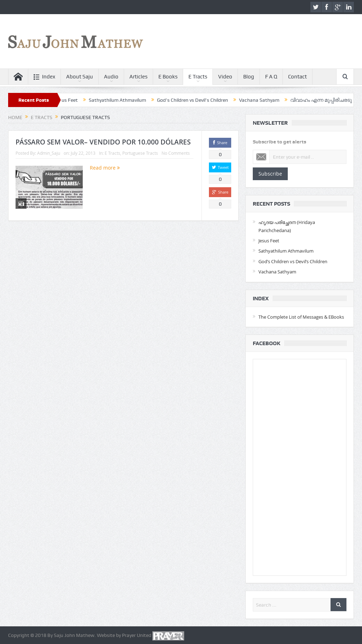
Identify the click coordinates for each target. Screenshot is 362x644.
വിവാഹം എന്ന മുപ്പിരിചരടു (325, 100)
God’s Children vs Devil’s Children (196, 100)
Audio (111, 77)
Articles (138, 77)
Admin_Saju (49, 153)
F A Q (271, 77)
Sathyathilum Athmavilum (121, 100)
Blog (249, 77)
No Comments (176, 153)
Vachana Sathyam (263, 100)
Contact (297, 77)
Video (225, 77)
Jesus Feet (70, 100)
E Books (168, 77)
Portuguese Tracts (140, 153)
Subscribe (270, 174)
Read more (105, 168)
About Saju (80, 77)
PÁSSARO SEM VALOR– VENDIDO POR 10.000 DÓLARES (103, 142)
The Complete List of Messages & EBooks (301, 317)
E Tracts (198, 77)
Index (44, 77)
